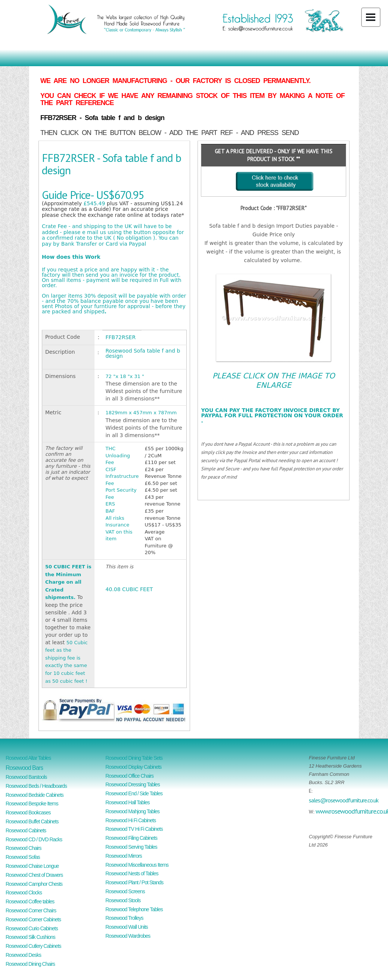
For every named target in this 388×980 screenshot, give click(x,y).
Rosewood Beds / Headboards (36, 786)
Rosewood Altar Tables (28, 758)
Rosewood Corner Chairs (31, 910)
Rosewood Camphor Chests (34, 884)
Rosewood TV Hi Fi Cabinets (134, 829)
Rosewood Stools (123, 900)
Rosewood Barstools (26, 777)
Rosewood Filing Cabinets (131, 838)
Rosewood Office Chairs (129, 776)
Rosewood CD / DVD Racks (34, 839)
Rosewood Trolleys (124, 918)
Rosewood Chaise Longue (32, 866)
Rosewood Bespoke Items (32, 804)
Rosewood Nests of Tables (132, 873)
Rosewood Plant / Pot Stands (134, 882)
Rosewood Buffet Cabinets (32, 821)
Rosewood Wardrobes (128, 936)
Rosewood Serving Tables (131, 847)
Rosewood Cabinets (26, 830)
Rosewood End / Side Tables (134, 793)
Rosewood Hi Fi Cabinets (131, 820)
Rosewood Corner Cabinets (33, 919)
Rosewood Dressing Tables (132, 784)
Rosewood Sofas (23, 857)
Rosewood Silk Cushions (30, 937)
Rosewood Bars (24, 768)
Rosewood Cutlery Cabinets (33, 946)
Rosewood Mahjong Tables (132, 811)
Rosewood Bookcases (28, 812)
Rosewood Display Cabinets (133, 767)
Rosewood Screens (125, 891)
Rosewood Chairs (24, 848)
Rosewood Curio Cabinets (32, 928)
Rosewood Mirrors (124, 856)
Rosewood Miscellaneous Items (137, 865)
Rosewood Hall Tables (127, 802)
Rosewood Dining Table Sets (134, 758)
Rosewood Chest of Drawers (34, 875)
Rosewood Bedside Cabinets (35, 795)
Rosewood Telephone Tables (134, 909)
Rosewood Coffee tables (30, 901)
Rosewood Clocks (24, 893)
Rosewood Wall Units (127, 927)
